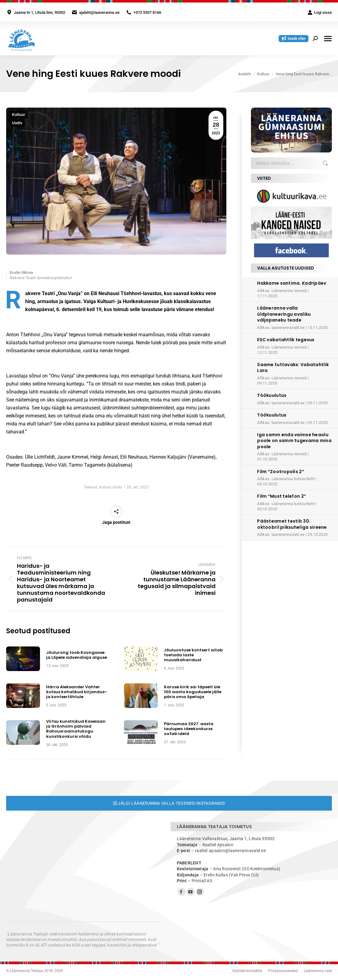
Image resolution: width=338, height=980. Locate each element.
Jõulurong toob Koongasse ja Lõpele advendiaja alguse (77, 655)
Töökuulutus (272, 395)
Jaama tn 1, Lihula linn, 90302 (40, 12)
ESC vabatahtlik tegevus (286, 340)
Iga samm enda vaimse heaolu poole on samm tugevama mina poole (294, 441)
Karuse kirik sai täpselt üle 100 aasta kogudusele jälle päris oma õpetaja (193, 692)
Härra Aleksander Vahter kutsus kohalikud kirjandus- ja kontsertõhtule (77, 692)
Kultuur (19, 115)
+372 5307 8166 (147, 12)
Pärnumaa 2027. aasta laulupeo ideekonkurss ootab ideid (189, 729)
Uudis (17, 123)
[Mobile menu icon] (328, 39)
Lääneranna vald (318, 971)
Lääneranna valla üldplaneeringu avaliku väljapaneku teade (284, 314)
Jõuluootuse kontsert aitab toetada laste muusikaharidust (193, 655)
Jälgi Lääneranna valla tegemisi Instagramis (169, 803)
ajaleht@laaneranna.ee (99, 12)
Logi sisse (320, 12)
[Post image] (23, 659)
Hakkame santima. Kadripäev (292, 283)
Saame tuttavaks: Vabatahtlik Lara (293, 368)
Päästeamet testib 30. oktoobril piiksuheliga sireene (292, 524)
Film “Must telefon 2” (282, 496)
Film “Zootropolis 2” (281, 472)
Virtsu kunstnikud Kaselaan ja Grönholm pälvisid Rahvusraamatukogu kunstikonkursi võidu (76, 729)
